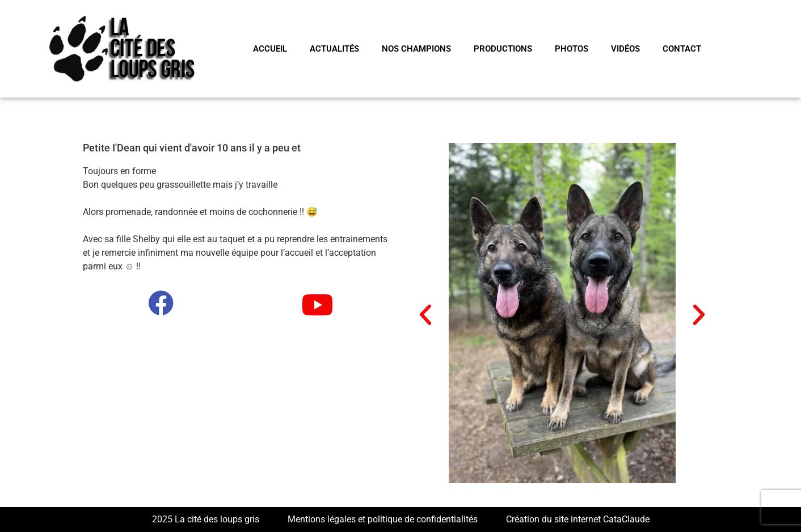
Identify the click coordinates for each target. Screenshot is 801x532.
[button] (425, 315)
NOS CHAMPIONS (416, 49)
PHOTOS (572, 49)
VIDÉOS (625, 49)
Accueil (270, 49)
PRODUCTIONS (503, 49)
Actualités (334, 49)
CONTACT (682, 49)
